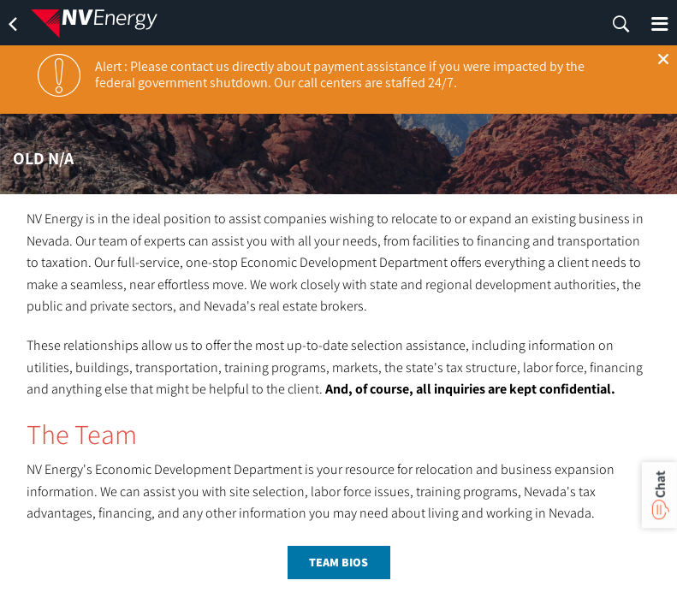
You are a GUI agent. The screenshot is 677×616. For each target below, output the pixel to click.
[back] (13, 24)
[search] (621, 24)
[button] (663, 59)
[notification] (59, 75)
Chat (659, 484)
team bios (338, 562)
